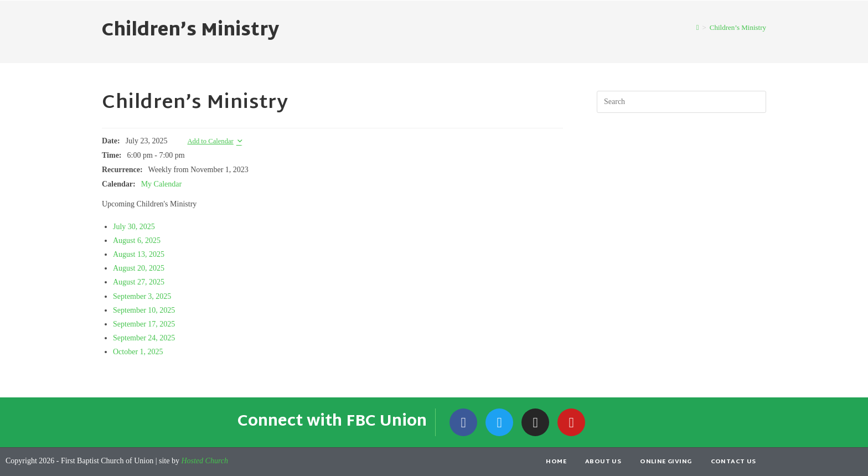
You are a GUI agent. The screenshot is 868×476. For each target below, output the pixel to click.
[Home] (698, 27)
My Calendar (161, 184)
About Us (603, 462)
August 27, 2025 (139, 282)
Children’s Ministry (738, 27)
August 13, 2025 (139, 254)
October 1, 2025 (138, 352)
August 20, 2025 (139, 268)
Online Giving (666, 462)
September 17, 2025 (144, 324)
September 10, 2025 (144, 310)
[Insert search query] (681, 102)
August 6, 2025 (137, 240)
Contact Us (733, 462)
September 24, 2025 (144, 338)
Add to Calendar (211, 141)
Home (556, 462)
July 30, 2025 (134, 227)
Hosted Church (205, 461)
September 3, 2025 (142, 296)
